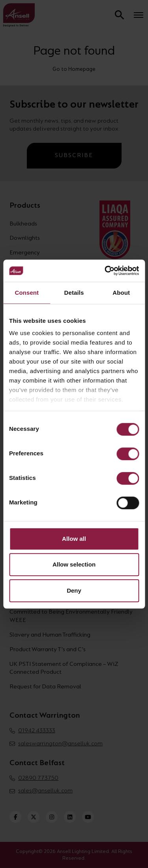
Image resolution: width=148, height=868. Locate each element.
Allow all (74, 539)
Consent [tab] (27, 293)
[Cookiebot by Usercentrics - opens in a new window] (105, 271)
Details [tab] (74, 293)
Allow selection (74, 564)
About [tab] (121, 293)
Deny (74, 590)
